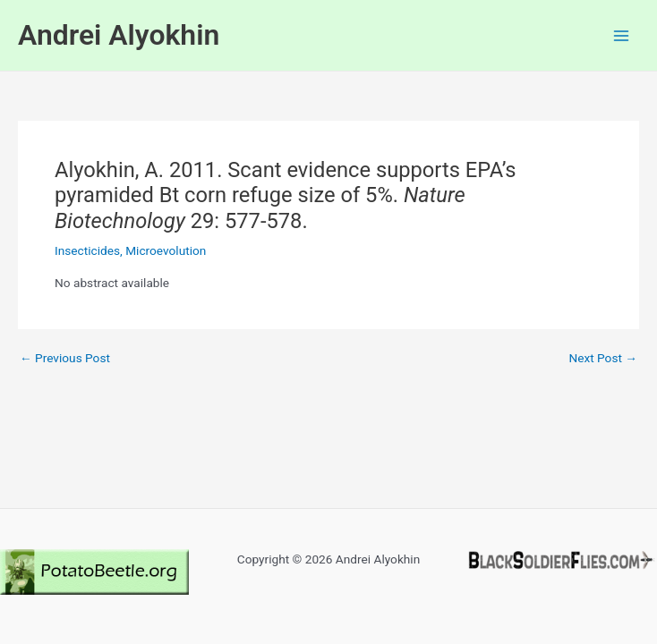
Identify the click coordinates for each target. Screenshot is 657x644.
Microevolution (166, 250)
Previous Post (65, 359)
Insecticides (87, 250)
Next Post (603, 359)
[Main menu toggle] (622, 35)
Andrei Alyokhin (119, 35)
